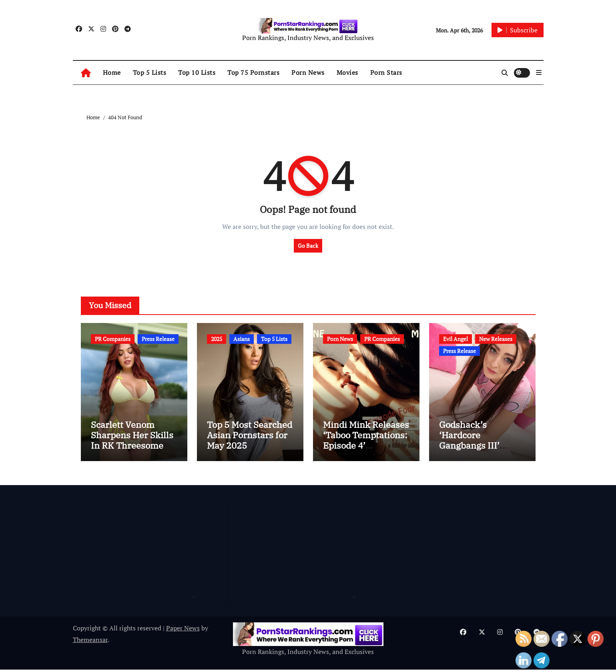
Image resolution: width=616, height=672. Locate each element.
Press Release (158, 339)
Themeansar (90, 642)
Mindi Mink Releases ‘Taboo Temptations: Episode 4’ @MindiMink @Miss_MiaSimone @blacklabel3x (366, 453)
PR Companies (113, 339)
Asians (242, 339)
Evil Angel (455, 339)
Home (112, 72)
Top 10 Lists (197, 72)
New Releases (496, 339)
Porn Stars (386, 72)
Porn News (308, 72)
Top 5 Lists (150, 72)
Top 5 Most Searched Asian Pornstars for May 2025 (250, 437)
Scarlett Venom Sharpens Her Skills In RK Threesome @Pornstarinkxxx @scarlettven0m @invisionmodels (132, 453)
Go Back (308, 246)
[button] (539, 72)
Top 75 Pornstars (253, 72)
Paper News (183, 630)
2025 (217, 339)
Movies (347, 72)
